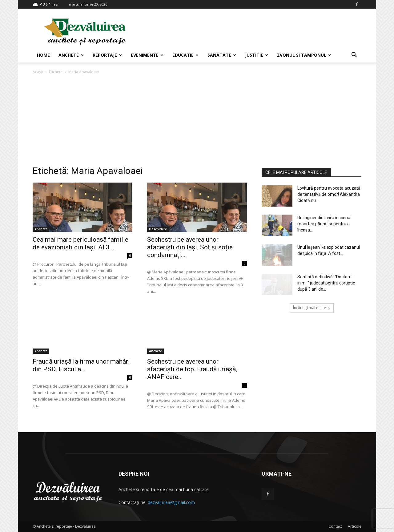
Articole (355, 526)
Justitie (257, 55)
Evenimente (147, 55)
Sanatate (222, 55)
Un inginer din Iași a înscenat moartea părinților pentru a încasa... (325, 224)
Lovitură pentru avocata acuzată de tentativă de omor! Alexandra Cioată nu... (329, 194)
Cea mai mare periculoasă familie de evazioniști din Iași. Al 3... (80, 243)
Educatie (185, 55)
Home (43, 55)
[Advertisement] (197, 122)
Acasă (38, 72)
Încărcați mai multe (312, 308)
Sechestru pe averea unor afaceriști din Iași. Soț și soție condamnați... (190, 247)
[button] (354, 56)
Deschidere (158, 229)
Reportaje (107, 55)
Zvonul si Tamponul (304, 55)
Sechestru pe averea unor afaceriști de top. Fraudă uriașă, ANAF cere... (192, 369)
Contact (335, 526)
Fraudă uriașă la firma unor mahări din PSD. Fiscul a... (81, 365)
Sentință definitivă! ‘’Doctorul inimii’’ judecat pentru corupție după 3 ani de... (326, 283)
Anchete (71, 55)
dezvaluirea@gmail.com (171, 502)
